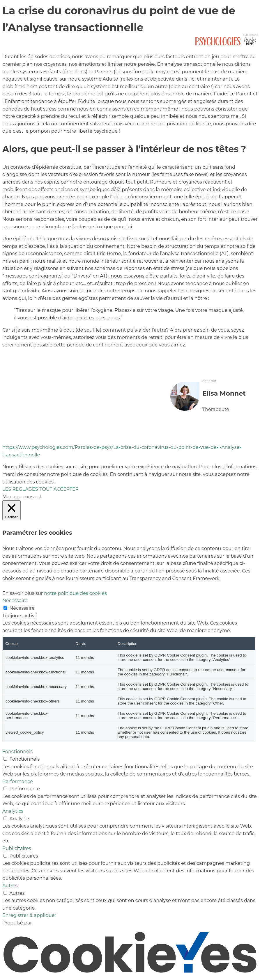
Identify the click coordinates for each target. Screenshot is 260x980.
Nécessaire (22, 608)
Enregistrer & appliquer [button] (29, 915)
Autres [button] (10, 886)
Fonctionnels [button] (17, 752)
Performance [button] (18, 781)
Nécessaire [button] (15, 601)
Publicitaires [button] (17, 848)
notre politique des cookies (75, 593)
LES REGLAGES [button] (20, 489)
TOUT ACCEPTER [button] (59, 489)
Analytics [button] (13, 811)
